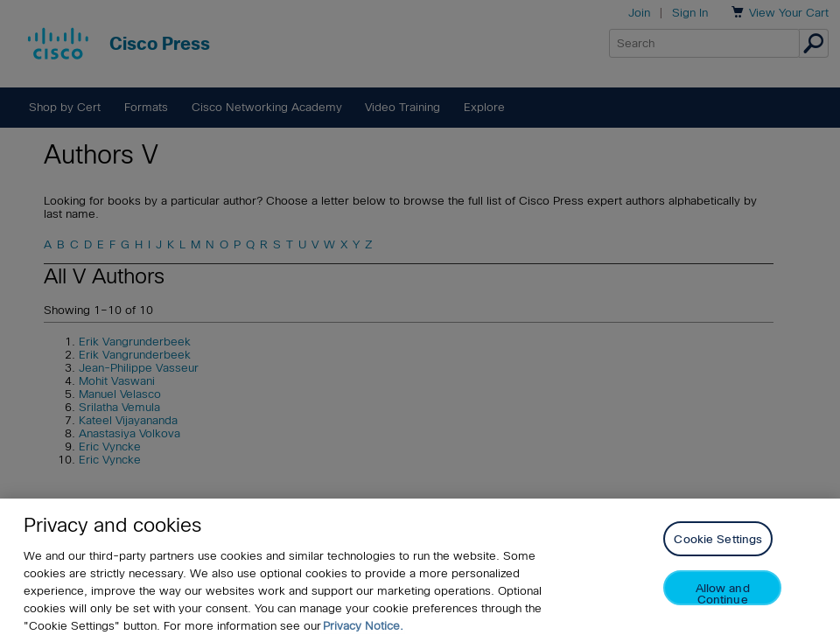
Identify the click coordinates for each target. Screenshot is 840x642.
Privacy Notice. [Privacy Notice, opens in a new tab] (363, 626)
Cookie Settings (718, 539)
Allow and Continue (723, 593)
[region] (420, 570)
